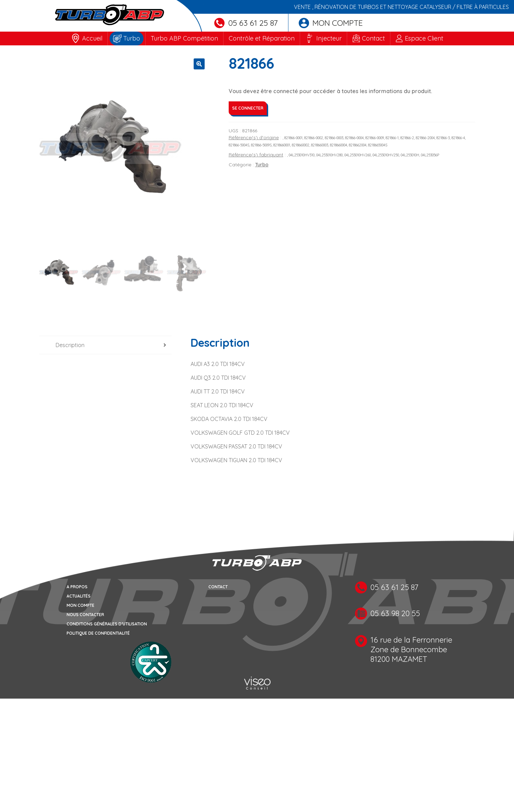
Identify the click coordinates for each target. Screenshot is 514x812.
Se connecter (248, 108)
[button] (199, 64)
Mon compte (331, 23)
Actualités (79, 596)
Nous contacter (85, 615)
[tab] (106, 345)
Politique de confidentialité (98, 633)
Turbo (132, 38)
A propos (77, 587)
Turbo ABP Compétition (184, 38)
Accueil (92, 38)
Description (70, 345)
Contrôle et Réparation (262, 38)
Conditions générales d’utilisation (107, 624)
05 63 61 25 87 (246, 23)
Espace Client (424, 38)
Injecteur (329, 38)
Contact (373, 38)
